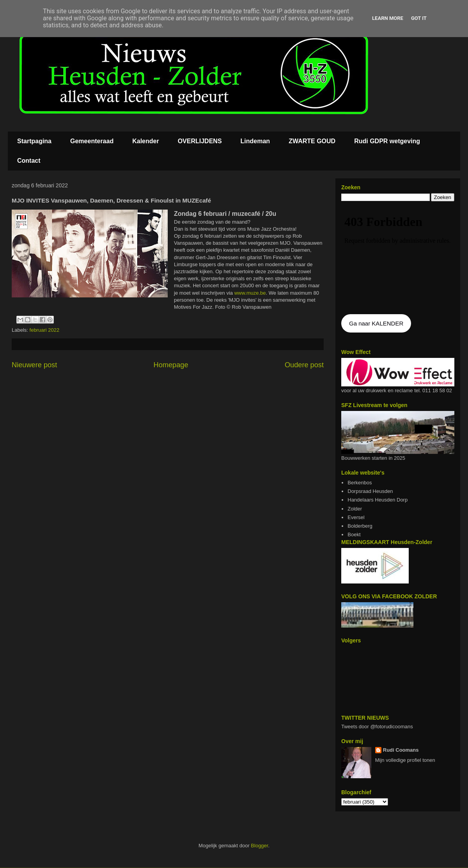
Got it (419, 18)
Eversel (356, 517)
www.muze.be (250, 293)
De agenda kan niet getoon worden (398, 258)
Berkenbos (360, 483)
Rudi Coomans (401, 750)
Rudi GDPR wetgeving (387, 141)
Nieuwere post (34, 365)
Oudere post (304, 365)
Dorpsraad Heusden (370, 491)
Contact (29, 161)
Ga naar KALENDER (376, 323)
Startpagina (34, 141)
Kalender (145, 141)
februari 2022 (45, 330)
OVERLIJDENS (200, 141)
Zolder (355, 509)
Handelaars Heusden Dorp (378, 500)
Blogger (259, 846)
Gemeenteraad (92, 141)
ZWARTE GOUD (312, 141)
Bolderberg (360, 526)
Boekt (354, 534)
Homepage (171, 365)
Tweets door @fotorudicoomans (377, 727)
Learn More (388, 18)
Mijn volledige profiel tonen (405, 760)
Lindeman (255, 141)
